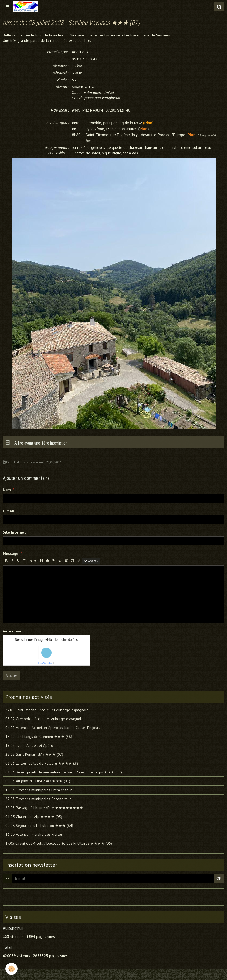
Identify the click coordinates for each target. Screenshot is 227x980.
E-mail (8, 511)
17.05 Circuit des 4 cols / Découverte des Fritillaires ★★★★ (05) (59, 843)
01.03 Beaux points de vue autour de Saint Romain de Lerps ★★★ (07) (64, 772)
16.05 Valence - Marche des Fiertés (34, 834)
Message (11, 553)
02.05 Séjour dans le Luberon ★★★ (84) (39, 826)
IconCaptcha (45, 663)
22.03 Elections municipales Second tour (38, 799)
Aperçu (91, 561)
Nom (7, 490)
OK (219, 878)
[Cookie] (11, 969)
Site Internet (14, 532)
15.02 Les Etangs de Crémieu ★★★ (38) (39, 737)
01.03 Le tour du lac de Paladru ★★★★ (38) (43, 763)
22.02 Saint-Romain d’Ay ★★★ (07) (34, 754)
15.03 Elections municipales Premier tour (39, 790)
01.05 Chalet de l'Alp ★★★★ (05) (34, 817)
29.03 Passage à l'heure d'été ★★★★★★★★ (44, 808)
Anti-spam (12, 631)
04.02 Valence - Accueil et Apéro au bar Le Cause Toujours (53, 728)
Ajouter (11, 676)
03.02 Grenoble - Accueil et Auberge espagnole (44, 719)
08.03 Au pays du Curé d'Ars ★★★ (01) (38, 781)
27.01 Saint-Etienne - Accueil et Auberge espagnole (47, 710)
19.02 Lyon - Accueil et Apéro (29, 745)
